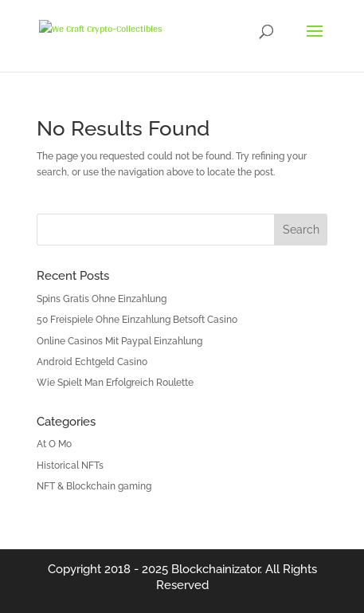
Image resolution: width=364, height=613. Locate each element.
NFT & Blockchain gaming (94, 486)
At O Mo (54, 444)
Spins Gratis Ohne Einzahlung (102, 299)
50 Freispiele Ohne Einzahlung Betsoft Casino (137, 320)
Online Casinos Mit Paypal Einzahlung (119, 341)
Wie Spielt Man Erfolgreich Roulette (115, 383)
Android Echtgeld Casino (92, 362)
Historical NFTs (70, 466)
